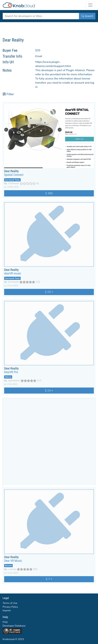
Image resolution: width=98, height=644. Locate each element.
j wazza (12, 569)
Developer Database (14, 626)
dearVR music (13, 273)
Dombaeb (13, 282)
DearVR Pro (11, 372)
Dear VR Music (13, 561)
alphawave (14, 380)
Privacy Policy (10, 607)
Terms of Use (10, 603)
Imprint (7, 610)
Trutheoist (14, 183)
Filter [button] (8, 94)
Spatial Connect (14, 175)
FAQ (5, 622)
